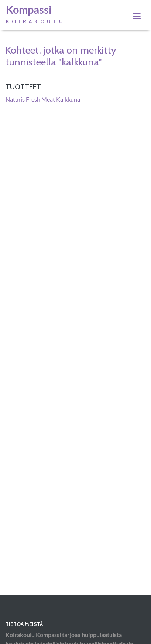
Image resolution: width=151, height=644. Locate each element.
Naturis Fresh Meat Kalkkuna (43, 99)
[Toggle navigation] (137, 16)
